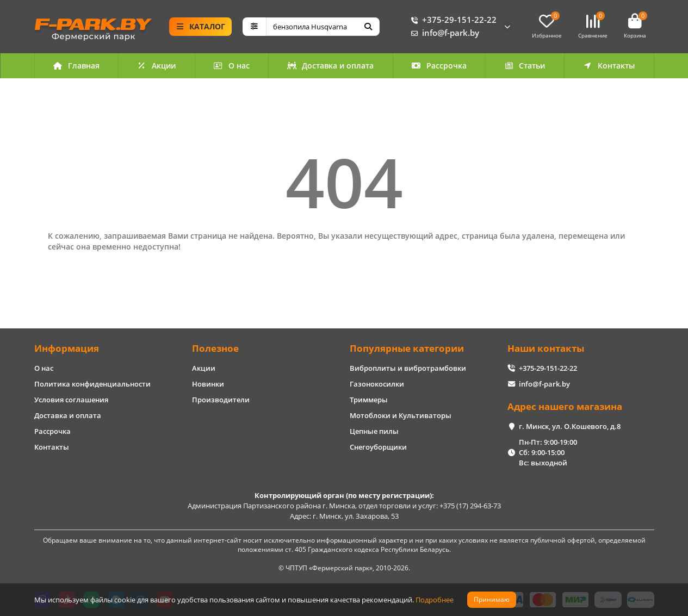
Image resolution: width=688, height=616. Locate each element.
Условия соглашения (71, 400)
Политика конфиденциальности (92, 384)
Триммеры (369, 400)
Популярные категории (407, 348)
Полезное (215, 348)
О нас (231, 66)
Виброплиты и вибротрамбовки (408, 368)
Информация (67, 348)
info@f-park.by (443, 33)
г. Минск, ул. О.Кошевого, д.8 (570, 426)
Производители (221, 400)
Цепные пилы (374, 431)
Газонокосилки (377, 384)
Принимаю (492, 599)
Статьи (525, 66)
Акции (157, 66)
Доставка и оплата (331, 66)
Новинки (208, 384)
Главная (76, 66)
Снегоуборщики (378, 447)
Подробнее (435, 600)
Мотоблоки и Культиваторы (401, 415)
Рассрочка (439, 66)
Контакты (609, 66)
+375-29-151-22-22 (452, 20)
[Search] (323, 27)
